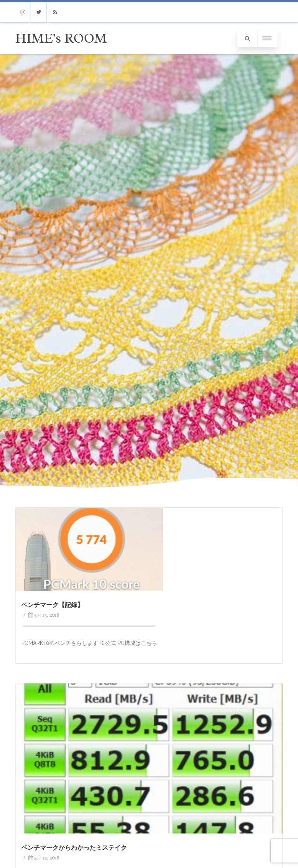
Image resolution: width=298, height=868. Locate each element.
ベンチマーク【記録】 (52, 605)
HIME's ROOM (61, 38)
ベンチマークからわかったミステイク (74, 848)
